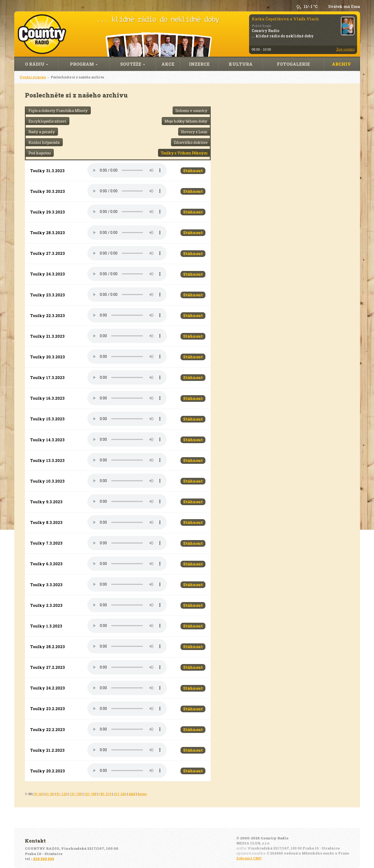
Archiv (341, 64)
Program (84, 64)
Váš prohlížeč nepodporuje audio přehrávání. (127, 170)
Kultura (241, 64)
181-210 (105, 794)
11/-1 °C (311, 6)
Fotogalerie (293, 64)
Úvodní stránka (33, 77)
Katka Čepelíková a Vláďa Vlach (285, 19)
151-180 (90, 794)
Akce (168, 64)
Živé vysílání (346, 50)
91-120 (62, 794)
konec (142, 794)
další (132, 794)
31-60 (39, 794)
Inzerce (199, 64)
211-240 (120, 794)
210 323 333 (44, 859)
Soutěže (133, 64)
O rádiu (37, 64)
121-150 (76, 794)
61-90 (50, 794)
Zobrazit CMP (249, 858)
